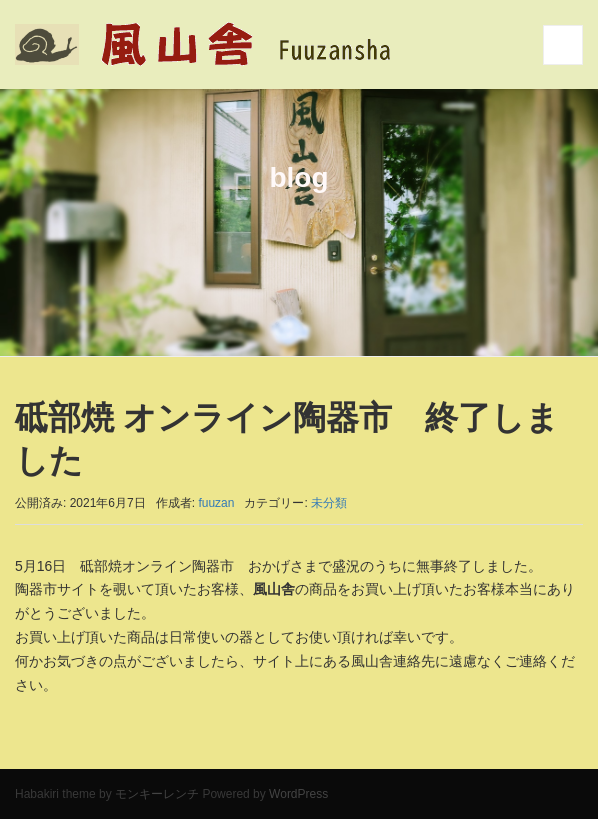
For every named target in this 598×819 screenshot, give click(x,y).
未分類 (329, 503)
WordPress (298, 794)
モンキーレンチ (157, 794)
